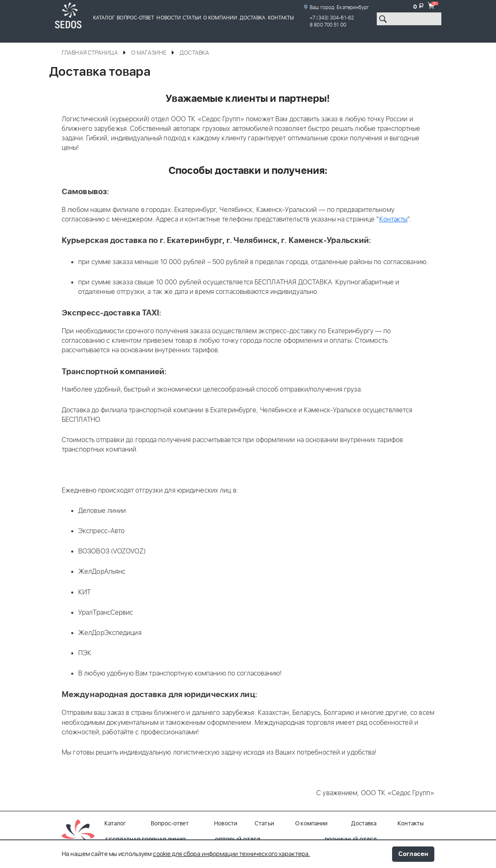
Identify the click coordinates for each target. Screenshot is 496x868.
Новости (169, 18)
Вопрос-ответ (135, 18)
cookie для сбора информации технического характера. (231, 854)
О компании (220, 18)
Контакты (281, 18)
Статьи (192, 18)
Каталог (104, 18)
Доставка (253, 18)
